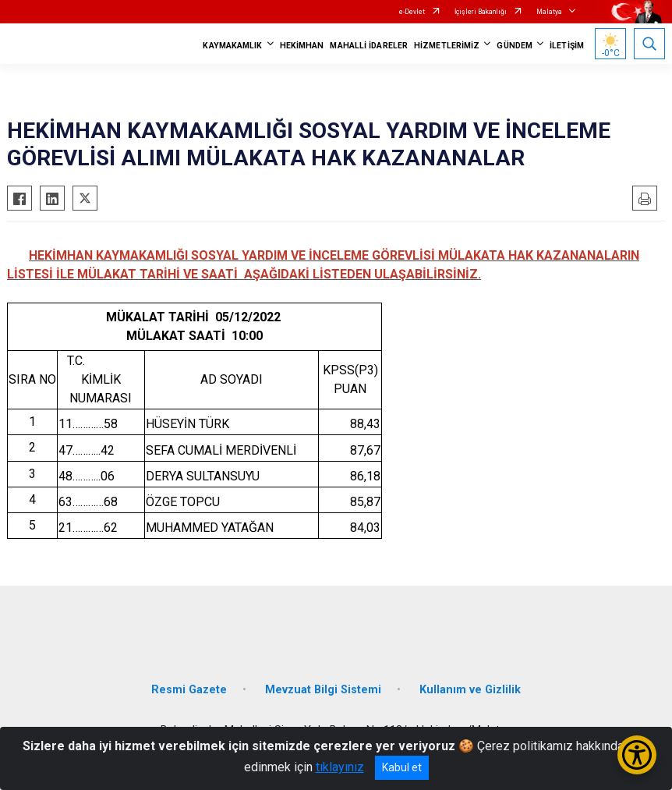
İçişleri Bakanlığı (481, 12)
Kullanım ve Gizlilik (470, 690)
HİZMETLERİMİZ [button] (447, 46)
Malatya (549, 12)
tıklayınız (340, 767)
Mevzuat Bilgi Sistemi (323, 690)
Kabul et (402, 767)
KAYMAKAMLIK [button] (232, 46)
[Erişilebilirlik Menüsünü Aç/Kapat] (637, 755)
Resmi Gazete (189, 690)
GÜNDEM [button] (515, 46)
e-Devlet (412, 12)
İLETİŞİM (567, 46)
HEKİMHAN (302, 46)
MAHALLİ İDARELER (369, 46)
